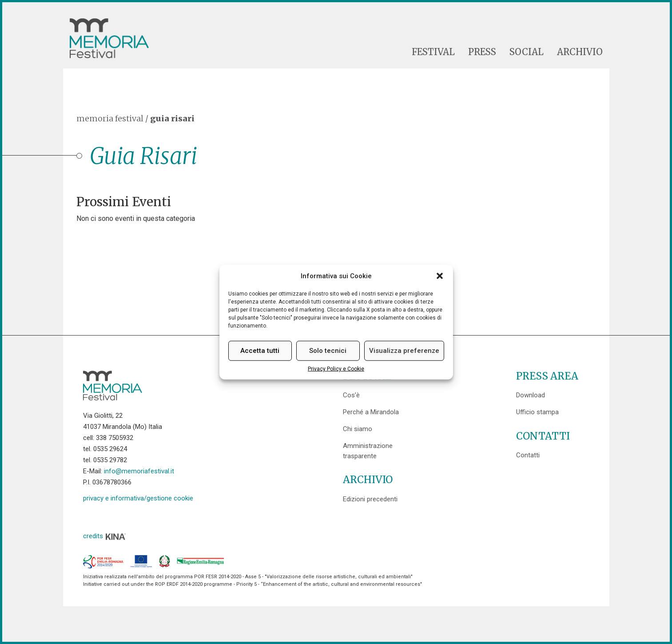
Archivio (580, 52)
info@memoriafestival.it (139, 471)
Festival (433, 52)
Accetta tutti (260, 351)
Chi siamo (358, 429)
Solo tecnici (328, 351)
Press (482, 52)
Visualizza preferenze (404, 351)
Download (531, 395)
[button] (440, 276)
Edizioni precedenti (370, 499)
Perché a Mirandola (371, 412)
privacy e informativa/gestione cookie (138, 498)
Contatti (528, 455)
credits (105, 536)
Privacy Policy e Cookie (336, 369)
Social (527, 52)
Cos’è (351, 395)
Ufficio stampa (537, 412)
